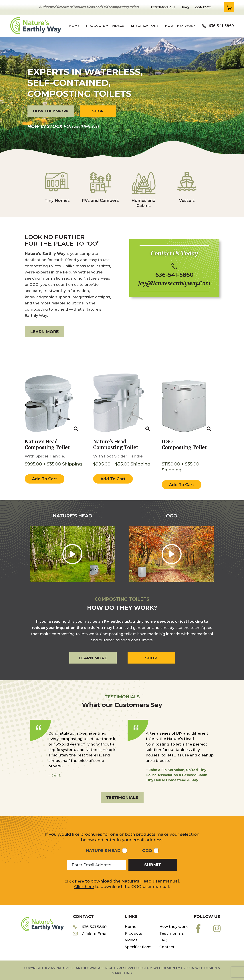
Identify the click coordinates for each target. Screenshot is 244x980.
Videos (118, 26)
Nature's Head (103, 849)
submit (153, 863)
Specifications (145, 26)
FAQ (163, 939)
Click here (74, 880)
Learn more (44, 332)
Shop (98, 111)
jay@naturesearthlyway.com (174, 284)
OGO (147, 849)
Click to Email (96, 933)
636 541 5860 (95, 926)
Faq (185, 7)
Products (133, 932)
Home (74, 26)
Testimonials (163, 7)
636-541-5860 (221, 26)
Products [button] (96, 26)
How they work (180, 26)
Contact (203, 7)
